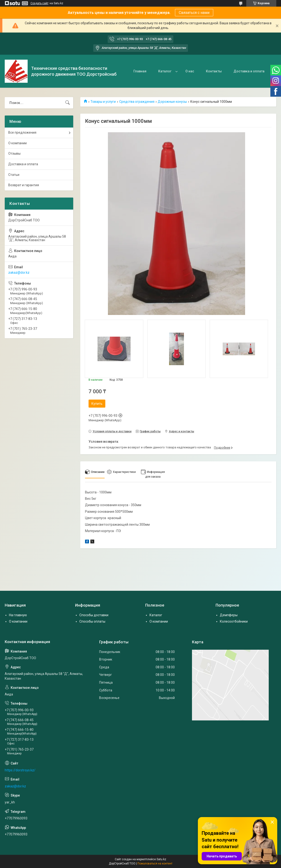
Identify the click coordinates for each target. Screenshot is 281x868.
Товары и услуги (103, 102)
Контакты (214, 71)
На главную (18, 615)
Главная (140, 71)
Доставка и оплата (249, 71)
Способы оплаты (92, 621)
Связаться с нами (194, 13)
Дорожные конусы (172, 102)
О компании (17, 143)
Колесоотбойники (234, 621)
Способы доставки (94, 615)
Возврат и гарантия (24, 185)
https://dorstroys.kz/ (20, 770)
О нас (190, 71)
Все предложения (22, 132)
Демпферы (229, 615)
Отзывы (14, 153)
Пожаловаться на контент (155, 864)
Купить (97, 404)
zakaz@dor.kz (19, 273)
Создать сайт (39, 3)
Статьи (14, 175)
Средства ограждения (137, 102)
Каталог (165, 71)
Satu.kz (161, 859)
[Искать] (68, 103)
